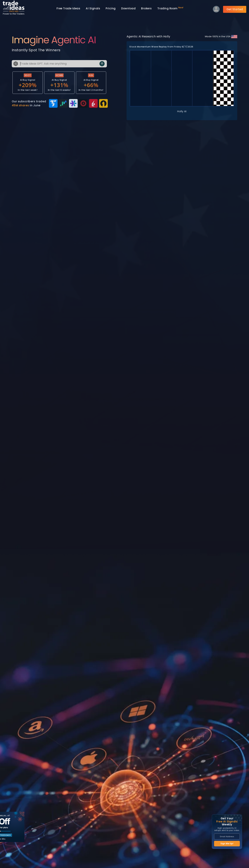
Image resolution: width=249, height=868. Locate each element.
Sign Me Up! (227, 843)
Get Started (235, 9)
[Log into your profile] (216, 10)
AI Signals (93, 8)
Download (128, 8)
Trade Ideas (68, 8)
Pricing (111, 8)
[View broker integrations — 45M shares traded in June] (59, 103)
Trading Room (170, 8)
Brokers (146, 8)
